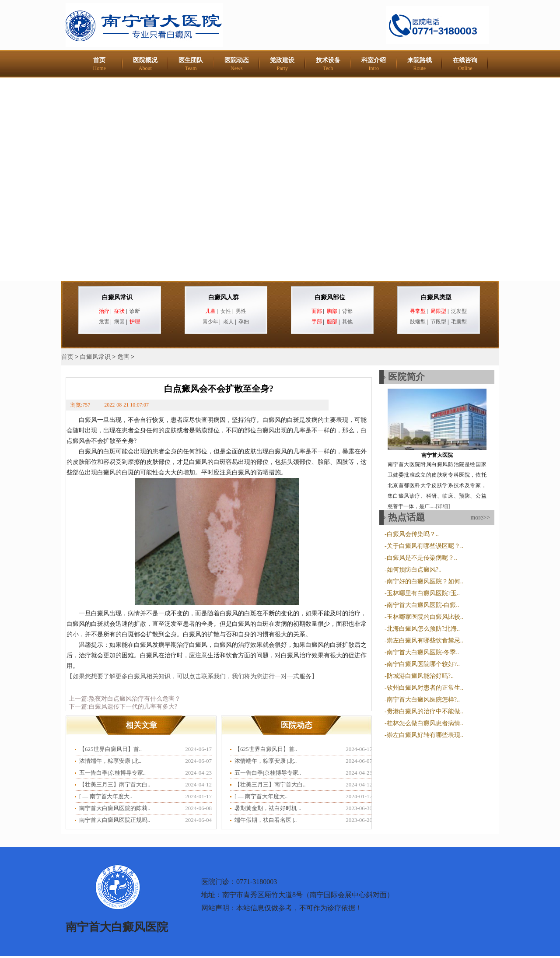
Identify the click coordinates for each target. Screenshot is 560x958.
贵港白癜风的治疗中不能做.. (425, 711)
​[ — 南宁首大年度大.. (106, 796)
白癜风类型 (436, 297)
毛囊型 (459, 322)
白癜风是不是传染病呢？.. (422, 558)
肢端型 (418, 322)
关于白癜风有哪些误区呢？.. (425, 546)
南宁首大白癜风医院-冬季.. (423, 652)
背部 (347, 311)
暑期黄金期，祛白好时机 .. (268, 808)
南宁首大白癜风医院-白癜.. (423, 605)
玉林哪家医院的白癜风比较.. (425, 617)
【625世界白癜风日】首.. (110, 749)
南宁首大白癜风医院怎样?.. (423, 700)
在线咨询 (465, 64)
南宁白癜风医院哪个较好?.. (423, 664)
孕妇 (244, 322)
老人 (228, 322)
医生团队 (191, 64)
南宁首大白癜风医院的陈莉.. (115, 808)
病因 (119, 322)
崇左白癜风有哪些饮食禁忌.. (425, 640)
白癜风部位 (330, 297)
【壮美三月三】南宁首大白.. (115, 784)
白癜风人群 (224, 297)
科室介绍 (374, 64)
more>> (480, 518)
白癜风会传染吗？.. (413, 534)
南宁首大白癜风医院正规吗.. (115, 820)
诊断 (135, 311)
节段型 (438, 322)
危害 (104, 322)
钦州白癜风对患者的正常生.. (425, 688)
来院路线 (420, 64)
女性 (226, 311)
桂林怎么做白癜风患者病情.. (425, 723)
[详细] (443, 506)
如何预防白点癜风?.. (414, 570)
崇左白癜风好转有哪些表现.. (425, 735)
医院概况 (145, 64)
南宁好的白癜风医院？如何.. (425, 581)
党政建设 (282, 64)
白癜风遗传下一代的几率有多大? (133, 707)
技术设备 (328, 64)
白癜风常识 (117, 297)
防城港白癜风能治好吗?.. (420, 676)
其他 (347, 322)
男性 (241, 311)
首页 (100, 64)
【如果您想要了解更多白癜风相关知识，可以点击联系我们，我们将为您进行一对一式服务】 (194, 676)
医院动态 (237, 64)
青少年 (210, 322)
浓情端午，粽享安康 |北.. (110, 761)
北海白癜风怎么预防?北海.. (423, 629)
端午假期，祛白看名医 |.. (266, 820)
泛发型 (459, 311)
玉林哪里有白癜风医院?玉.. (423, 593)
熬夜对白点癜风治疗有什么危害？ (135, 699)
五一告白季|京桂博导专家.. (112, 773)
